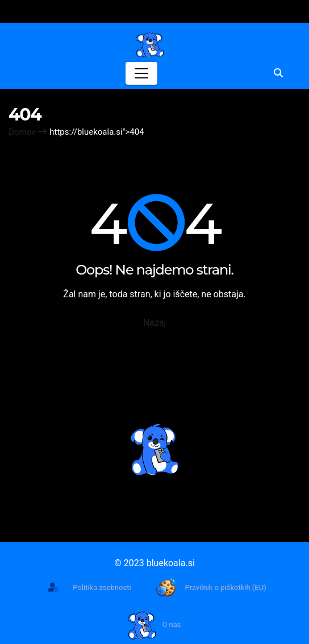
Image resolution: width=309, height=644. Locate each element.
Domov (22, 132)
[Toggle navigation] (141, 73)
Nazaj (155, 323)
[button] (278, 73)
